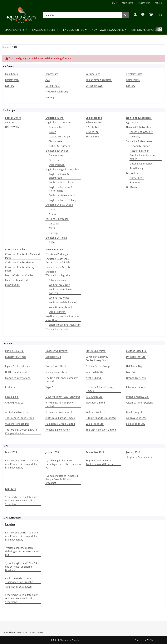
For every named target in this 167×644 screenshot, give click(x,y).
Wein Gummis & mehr (61, 307)
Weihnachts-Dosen (60, 285)
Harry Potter (137, 178)
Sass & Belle (12, 397)
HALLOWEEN (12, 127)
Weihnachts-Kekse (59, 298)
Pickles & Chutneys (59, 146)
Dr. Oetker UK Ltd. (136, 357)
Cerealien (54, 224)
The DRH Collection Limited (101, 430)
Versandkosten (94, 86)
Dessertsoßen (57, 165)
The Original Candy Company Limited (62, 380)
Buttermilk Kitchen (15, 357)
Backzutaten (56, 155)
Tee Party (135, 137)
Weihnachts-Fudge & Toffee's (60, 291)
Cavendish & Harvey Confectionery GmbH (97, 359)
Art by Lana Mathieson (18, 412)
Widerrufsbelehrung (57, 92)
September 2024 (95, 452)
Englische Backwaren (57, 151)
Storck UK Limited (96, 351)
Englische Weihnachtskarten (65, 325)
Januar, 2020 (133, 452)
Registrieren (144, 3)
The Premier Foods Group (20, 418)
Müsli (52, 228)
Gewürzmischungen (60, 137)
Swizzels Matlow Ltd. (137, 397)
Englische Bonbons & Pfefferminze (61, 189)
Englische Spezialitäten (140, 457)
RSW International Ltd (138, 387)
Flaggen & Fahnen (139, 151)
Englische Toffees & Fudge (63, 200)
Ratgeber (10, 524)
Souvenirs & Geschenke (139, 141)
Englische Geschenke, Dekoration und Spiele (58, 261)
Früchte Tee (92, 127)
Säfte (52, 242)
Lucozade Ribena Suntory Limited (100, 389)
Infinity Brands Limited (58, 372)
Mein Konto (128, 3)
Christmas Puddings (57, 254)
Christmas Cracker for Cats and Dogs (22, 256)
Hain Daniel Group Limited (60, 424)
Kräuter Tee (92, 137)
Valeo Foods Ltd (95, 424)
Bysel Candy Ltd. (135, 412)
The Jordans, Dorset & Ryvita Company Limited (21, 431)
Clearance (11, 122)
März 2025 (11, 452)
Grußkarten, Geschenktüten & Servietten (62, 318)
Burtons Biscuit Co (136, 351)
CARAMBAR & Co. (15, 403)
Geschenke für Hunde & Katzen (143, 157)
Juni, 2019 (11, 489)
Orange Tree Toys (136, 378)
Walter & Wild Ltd (95, 412)
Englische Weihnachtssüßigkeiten (58, 274)
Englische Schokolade (61, 182)
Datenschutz (53, 86)
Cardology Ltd (53, 357)
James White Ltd (95, 372)
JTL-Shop (151, 640)
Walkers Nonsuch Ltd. (17, 424)
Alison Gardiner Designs (139, 403)
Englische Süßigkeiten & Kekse (62, 169)
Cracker (53, 214)
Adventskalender (58, 280)
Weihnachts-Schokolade (62, 302)
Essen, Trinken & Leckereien (61, 267)
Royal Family (136, 168)
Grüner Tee (92, 132)
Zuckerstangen (57, 312)
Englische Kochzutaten (58, 122)
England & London (140, 146)
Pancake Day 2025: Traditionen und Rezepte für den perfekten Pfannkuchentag (22, 464)
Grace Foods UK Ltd (56, 366)
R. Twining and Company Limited (59, 404)
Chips (52, 209)
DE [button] (113, 3)
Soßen (53, 132)
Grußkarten (133, 187)
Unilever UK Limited (56, 351)
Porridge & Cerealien (57, 219)
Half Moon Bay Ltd (136, 366)
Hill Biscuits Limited (16, 372)
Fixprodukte (56, 141)
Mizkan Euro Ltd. (14, 351)
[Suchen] (83, 15)
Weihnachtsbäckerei (57, 329)
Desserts (54, 160)
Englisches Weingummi (62, 195)
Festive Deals (12, 285)
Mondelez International (18, 378)
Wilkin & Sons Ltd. (136, 418)
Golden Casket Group (98, 366)
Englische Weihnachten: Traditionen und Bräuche (100, 462)
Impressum (52, 74)
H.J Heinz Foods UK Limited (101, 418)
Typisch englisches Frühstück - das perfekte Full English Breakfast (62, 479)
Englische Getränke (56, 238)
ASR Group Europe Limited (60, 418)
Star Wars (135, 182)
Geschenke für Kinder (142, 164)
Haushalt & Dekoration (139, 127)
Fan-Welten (132, 173)
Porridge (54, 233)
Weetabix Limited (95, 403)
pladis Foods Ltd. (135, 424)
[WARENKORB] (156, 15)
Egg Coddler (133, 122)
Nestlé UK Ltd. (94, 378)
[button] (135, 15)
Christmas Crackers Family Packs (20, 269)
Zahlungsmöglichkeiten (99, 80)
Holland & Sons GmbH (58, 430)
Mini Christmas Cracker (18, 280)
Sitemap (50, 97)
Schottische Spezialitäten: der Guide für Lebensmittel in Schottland (22, 501)
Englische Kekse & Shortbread (59, 176)
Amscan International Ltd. (60, 412)
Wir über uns (93, 74)
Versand (40, 632)
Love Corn (132, 372)
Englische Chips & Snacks (59, 205)
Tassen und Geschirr (141, 132)
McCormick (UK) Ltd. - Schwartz (63, 397)
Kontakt (159, 3)
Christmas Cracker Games (20, 262)
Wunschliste (133, 80)
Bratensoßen (56, 127)
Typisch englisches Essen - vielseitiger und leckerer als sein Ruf (63, 464)
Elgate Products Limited (18, 366)
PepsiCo (50, 387)
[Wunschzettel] (143, 15)
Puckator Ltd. (13, 387)
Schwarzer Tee (94, 122)
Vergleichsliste (134, 74)
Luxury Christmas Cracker (19, 275)
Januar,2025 (52, 452)
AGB (48, 80)
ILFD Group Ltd (94, 397)
